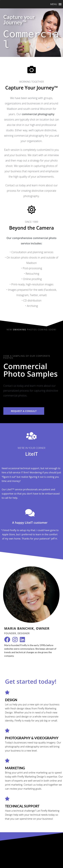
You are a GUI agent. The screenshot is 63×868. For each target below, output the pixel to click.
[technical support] (7, 799)
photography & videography (32, 738)
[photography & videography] (7, 730)
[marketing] (7, 760)
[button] (54, 4)
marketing (15, 768)
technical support (22, 806)
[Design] (7, 692)
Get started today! (31, 681)
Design (11, 700)
